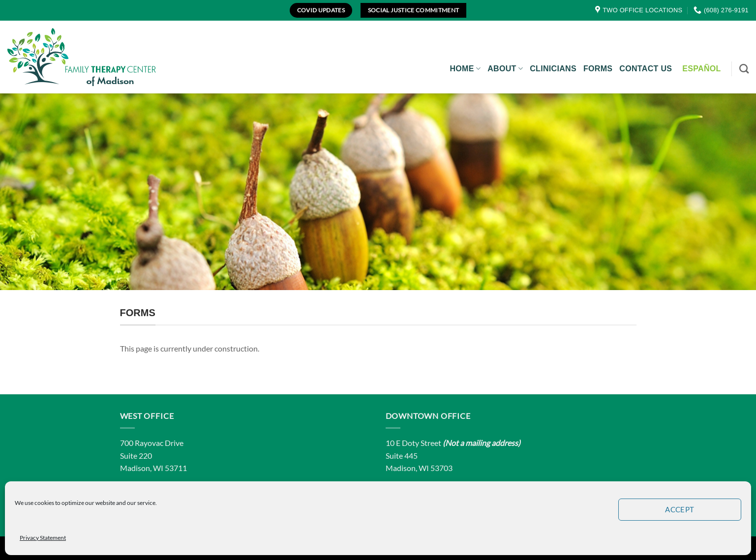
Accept (680, 509)
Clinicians (553, 69)
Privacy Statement (43, 538)
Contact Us (646, 69)
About (505, 69)
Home (465, 69)
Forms (598, 69)
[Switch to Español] (701, 69)
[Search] (744, 69)
